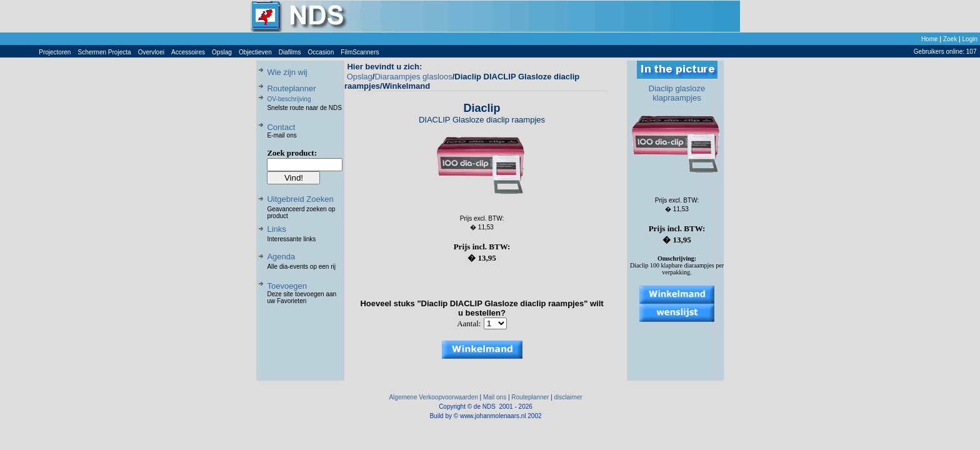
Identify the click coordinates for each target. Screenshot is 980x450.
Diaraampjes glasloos (413, 77)
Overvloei (151, 52)
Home (930, 39)
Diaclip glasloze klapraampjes (677, 93)
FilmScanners (360, 52)
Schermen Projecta (105, 52)
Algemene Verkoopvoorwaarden (433, 397)
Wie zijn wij (287, 72)
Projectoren (55, 52)
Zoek (950, 39)
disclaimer (568, 397)
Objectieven (255, 52)
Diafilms (290, 52)
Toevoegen (287, 286)
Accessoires (188, 52)
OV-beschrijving (289, 99)
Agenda (281, 257)
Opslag (222, 52)
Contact (281, 127)
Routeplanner (291, 88)
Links (276, 229)
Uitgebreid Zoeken (300, 199)
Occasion (321, 52)
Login (970, 39)
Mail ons (495, 397)
